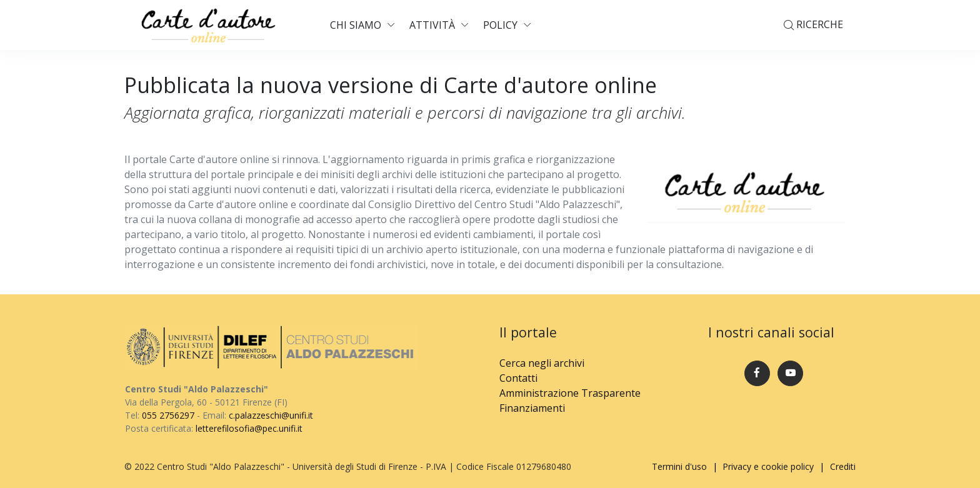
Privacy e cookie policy (768, 466)
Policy (500, 25)
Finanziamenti (532, 408)
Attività (432, 25)
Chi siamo (356, 25)
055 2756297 (168, 415)
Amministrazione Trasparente (570, 393)
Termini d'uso (679, 466)
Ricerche (813, 25)
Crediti (843, 466)
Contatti (518, 378)
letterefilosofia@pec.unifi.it (249, 428)
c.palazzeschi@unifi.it (271, 415)
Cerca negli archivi (542, 363)
